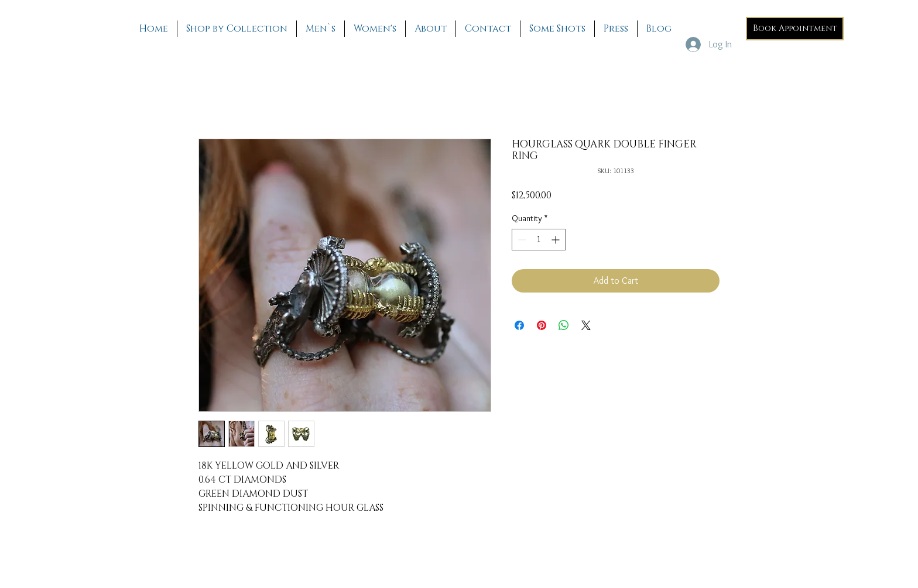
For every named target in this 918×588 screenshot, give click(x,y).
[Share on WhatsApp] (564, 325)
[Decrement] (521, 240)
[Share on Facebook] (519, 325)
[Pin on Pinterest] (542, 325)
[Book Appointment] (795, 29)
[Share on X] (586, 325)
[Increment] (556, 240)
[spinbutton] (539, 240)
